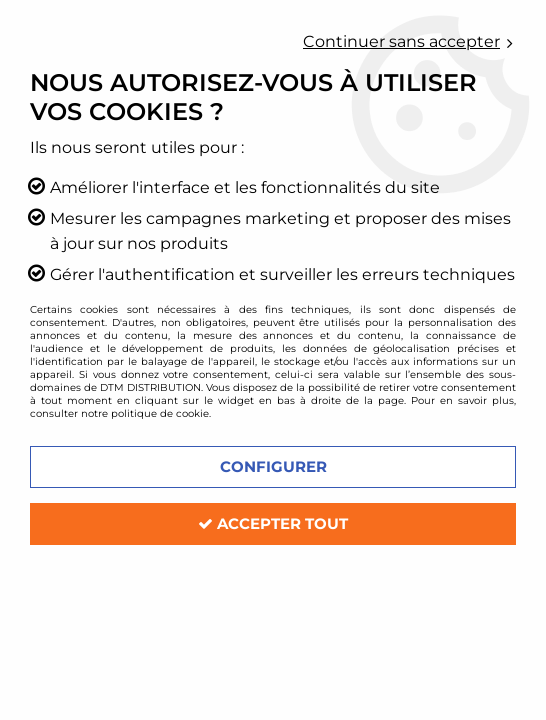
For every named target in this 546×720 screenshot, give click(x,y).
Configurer (273, 466)
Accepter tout (273, 523)
